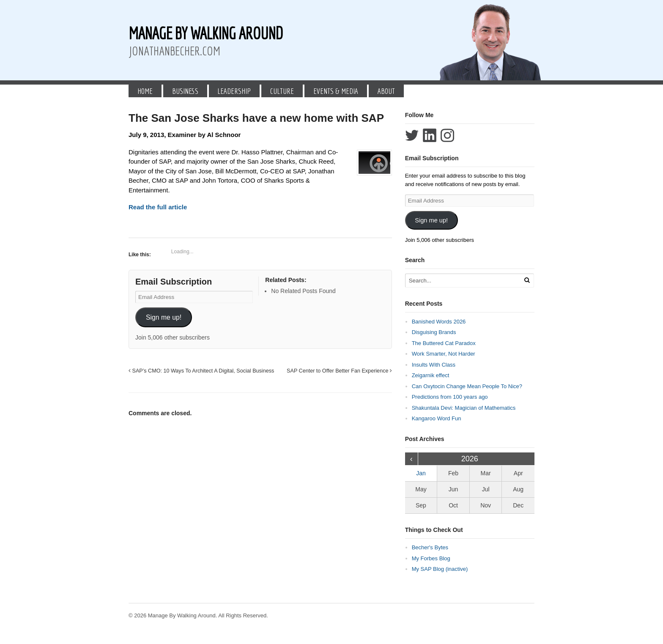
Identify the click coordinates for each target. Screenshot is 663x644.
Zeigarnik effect (431, 375)
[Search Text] (463, 281)
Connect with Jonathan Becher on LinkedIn (430, 135)
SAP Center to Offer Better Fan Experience (339, 371)
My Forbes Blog (431, 558)
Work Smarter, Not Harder (444, 354)
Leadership (234, 91)
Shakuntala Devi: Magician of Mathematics (464, 408)
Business (185, 91)
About (386, 91)
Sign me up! (164, 317)
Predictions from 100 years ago (450, 397)
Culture (282, 91)
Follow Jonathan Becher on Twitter (412, 135)
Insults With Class (434, 365)
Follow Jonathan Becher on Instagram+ (447, 135)
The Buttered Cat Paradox (444, 343)
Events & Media (336, 91)
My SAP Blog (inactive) (440, 569)
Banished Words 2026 (439, 322)
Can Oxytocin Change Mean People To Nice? (467, 386)
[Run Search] (527, 280)
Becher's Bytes (430, 547)
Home (145, 91)
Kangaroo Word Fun (437, 418)
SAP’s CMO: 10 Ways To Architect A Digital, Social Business (201, 371)
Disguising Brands (434, 332)
